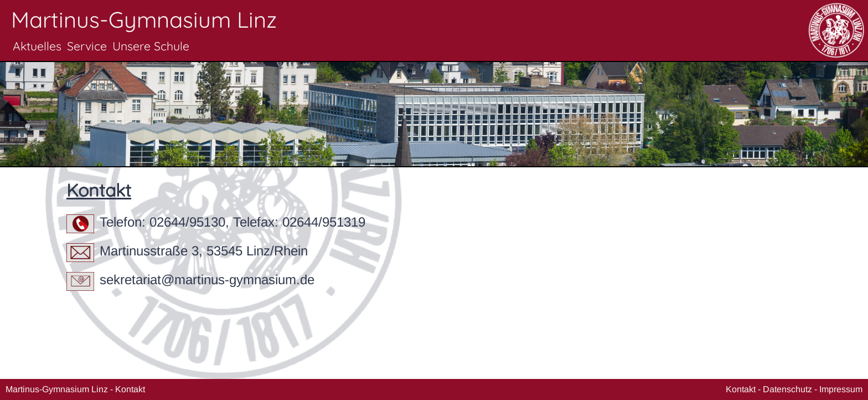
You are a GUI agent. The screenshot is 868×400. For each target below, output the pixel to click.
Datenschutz (787, 389)
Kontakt (130, 389)
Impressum (841, 389)
